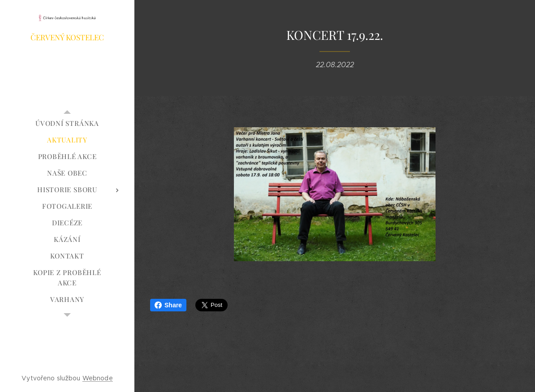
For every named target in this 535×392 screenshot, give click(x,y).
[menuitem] (67, 123)
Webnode (98, 378)
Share (168, 305)
